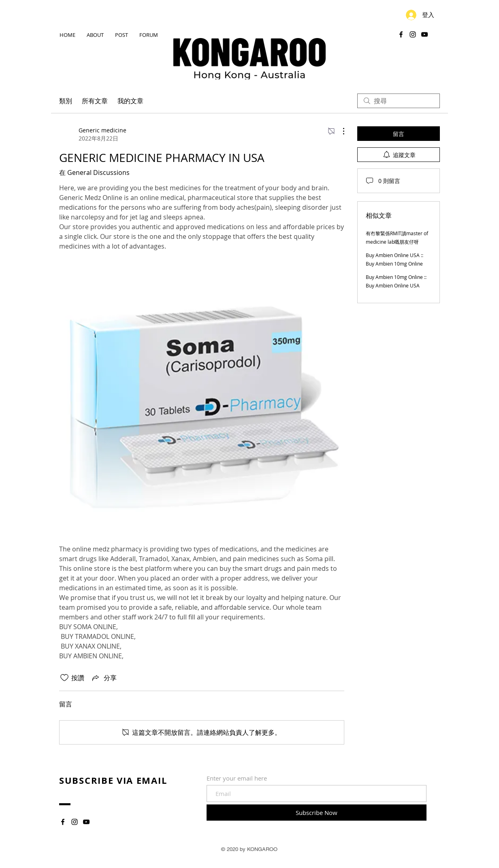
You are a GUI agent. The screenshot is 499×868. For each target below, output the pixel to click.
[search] (399, 101)
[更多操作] (339, 131)
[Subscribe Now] (317, 813)
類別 (66, 101)
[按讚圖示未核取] (64, 678)
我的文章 (130, 101)
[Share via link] (104, 678)
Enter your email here (237, 778)
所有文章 (95, 101)
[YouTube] (424, 34)
